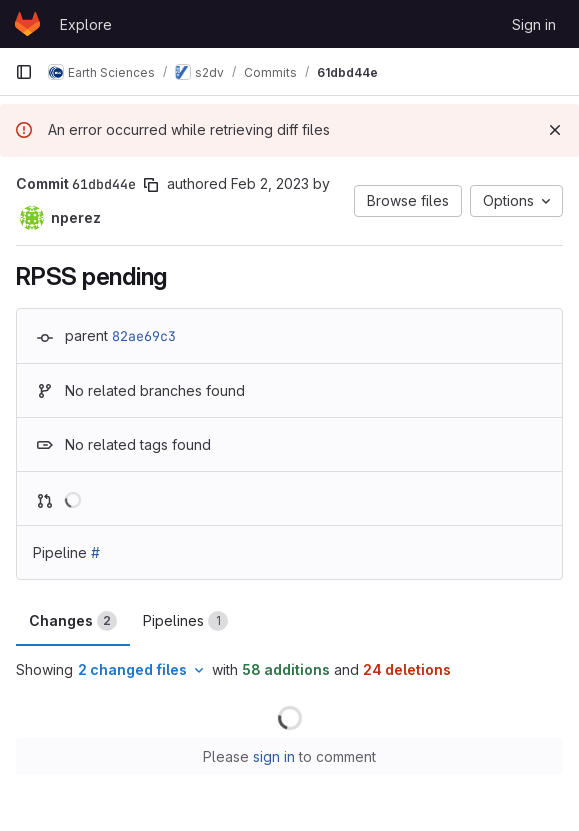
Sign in (534, 24)
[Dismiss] (555, 130)
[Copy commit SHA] (151, 185)
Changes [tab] (73, 621)
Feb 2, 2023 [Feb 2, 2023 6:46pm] (270, 183)
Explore (86, 24)
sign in (274, 756)
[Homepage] (27, 24)
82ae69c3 (144, 336)
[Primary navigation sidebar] (24, 72)
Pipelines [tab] (185, 621)
